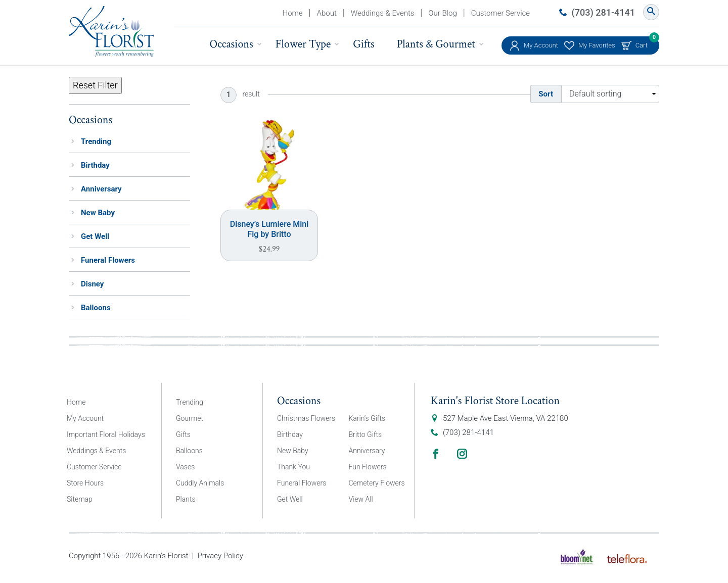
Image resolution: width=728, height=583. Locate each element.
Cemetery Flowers (377, 483)
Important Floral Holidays (106, 434)
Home (293, 13)
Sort (546, 94)
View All (361, 499)
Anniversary (101, 189)
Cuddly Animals (200, 483)
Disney (92, 284)
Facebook (436, 454)
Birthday (95, 165)
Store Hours (85, 483)
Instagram (462, 454)
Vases (185, 467)
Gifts (363, 44)
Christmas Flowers (306, 418)
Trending (96, 141)
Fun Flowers (368, 467)
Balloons (96, 308)
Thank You (293, 467)
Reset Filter (95, 85)
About (327, 13)
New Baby (98, 213)
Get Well (95, 236)
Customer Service (500, 13)
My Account (541, 45)
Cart (642, 43)
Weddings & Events (383, 13)
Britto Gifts (366, 434)
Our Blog (442, 13)
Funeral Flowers (108, 260)
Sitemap (80, 499)
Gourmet (190, 418)
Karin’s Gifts (367, 418)
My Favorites (597, 45)
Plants (186, 499)
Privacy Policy (220, 556)
